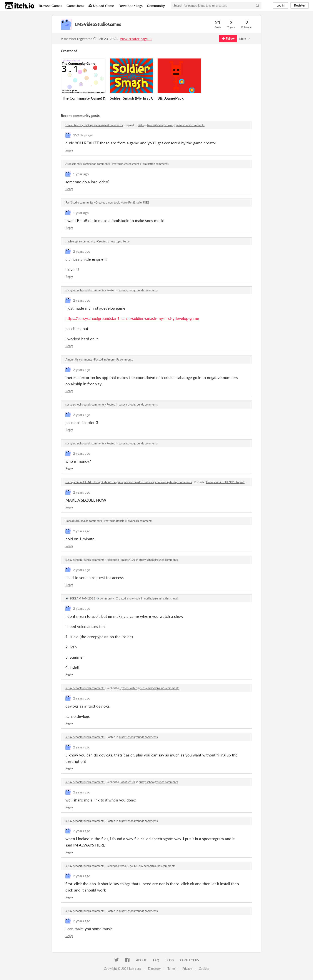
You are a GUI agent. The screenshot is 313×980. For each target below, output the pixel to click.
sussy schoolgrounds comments (85, 290)
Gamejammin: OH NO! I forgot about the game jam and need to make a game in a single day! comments (129, 482)
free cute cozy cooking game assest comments (94, 125)
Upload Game (101, 6)
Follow (228, 39)
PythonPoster (128, 688)
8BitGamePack (171, 98)
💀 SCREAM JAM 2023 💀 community (90, 598)
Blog (170, 960)
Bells (141, 125)
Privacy (187, 969)
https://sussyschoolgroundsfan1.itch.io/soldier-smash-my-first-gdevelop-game (132, 318)
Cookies (204, 969)
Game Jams (75, 6)
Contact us (190, 960)
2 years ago (82, 251)
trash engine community (80, 241)
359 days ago (83, 135)
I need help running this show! (159, 598)
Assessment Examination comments (88, 164)
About (141, 960)
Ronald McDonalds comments (84, 521)
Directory (154, 969)
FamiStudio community (79, 202)
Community (156, 6)
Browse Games (50, 6)
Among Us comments (79, 359)
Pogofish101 (127, 560)
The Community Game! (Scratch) (90, 98)
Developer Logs (131, 6)
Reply (69, 150)
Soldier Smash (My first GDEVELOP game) (146, 98)
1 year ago (81, 174)
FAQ (156, 960)
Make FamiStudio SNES (135, 202)
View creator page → (136, 39)
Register (300, 5)
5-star (126, 241)
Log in (281, 5)
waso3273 (126, 866)
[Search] (257, 5)
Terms (171, 969)
